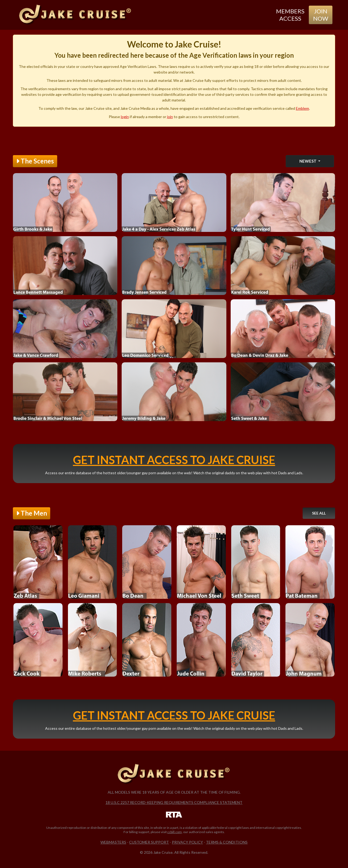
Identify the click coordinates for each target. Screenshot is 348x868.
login (125, 117)
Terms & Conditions (227, 842)
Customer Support (149, 842)
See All (319, 513)
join (170, 117)
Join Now (321, 15)
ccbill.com (175, 832)
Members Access (290, 15)
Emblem (302, 108)
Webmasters (113, 842)
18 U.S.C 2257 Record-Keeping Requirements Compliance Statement (174, 802)
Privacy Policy (187, 842)
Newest (308, 161)
